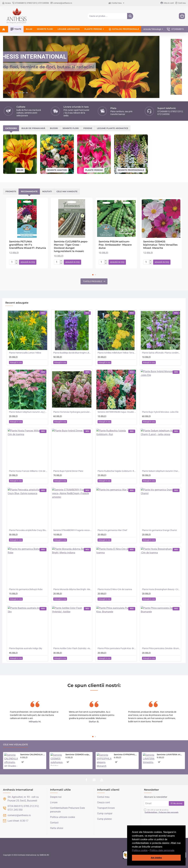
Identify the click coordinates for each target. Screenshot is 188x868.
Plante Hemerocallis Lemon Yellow (25, 353)
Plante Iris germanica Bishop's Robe (26, 589)
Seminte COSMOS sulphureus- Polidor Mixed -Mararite (78, 755)
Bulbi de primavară (33, 128)
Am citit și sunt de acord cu (162, 811)
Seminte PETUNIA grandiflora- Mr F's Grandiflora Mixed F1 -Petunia (28, 245)
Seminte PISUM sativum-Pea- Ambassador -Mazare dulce (115, 245)
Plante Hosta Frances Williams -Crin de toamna (28, 471)
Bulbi (20, 170)
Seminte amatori (57, 170)
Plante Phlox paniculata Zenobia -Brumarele (161, 649)
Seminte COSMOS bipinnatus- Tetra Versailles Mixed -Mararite (160, 245)
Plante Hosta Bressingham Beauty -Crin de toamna (161, 589)
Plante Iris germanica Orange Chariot (159, 530)
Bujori (54, 128)
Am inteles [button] (156, 858)
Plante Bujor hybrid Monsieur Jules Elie (160, 412)
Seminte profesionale (131, 170)
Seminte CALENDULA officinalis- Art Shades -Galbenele (33, 755)
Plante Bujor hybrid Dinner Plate (68, 471)
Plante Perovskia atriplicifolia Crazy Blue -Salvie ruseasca (28, 530)
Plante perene (94, 170)
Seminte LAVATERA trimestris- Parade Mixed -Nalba (170, 755)
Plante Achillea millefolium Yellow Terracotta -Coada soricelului (117, 353)
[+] (16, 261)
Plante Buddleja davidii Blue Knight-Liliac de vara (72, 353)
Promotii (11, 192)
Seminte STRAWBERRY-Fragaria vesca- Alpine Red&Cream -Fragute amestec (72, 530)
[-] (16, 263)
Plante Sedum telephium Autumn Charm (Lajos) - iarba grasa (161, 471)
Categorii (11, 128)
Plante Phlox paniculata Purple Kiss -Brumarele (117, 649)
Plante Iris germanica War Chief (112, 530)
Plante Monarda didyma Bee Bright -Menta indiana (72, 589)
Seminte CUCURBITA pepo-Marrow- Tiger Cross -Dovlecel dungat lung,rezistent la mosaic (71, 246)
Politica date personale (162, 850)
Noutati (47, 192)
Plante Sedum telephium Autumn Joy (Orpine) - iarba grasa (28, 412)
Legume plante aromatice (113, 128)
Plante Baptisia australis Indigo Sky (26, 649)
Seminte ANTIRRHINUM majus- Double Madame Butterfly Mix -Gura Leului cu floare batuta (117, 412)
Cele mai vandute (67, 192)
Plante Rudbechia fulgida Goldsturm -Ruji (117, 471)
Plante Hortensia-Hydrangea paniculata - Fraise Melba (72, 412)
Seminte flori (71, 128)
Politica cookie (140, 850)
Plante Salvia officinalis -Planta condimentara (161, 353)
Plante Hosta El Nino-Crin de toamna (115, 589)
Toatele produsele (92, 282)
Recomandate (29, 192)
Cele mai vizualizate (15, 745)
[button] (176, 851)
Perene (88, 128)
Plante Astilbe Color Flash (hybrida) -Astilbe (72, 649)
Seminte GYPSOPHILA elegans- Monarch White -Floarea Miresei (126, 755)
